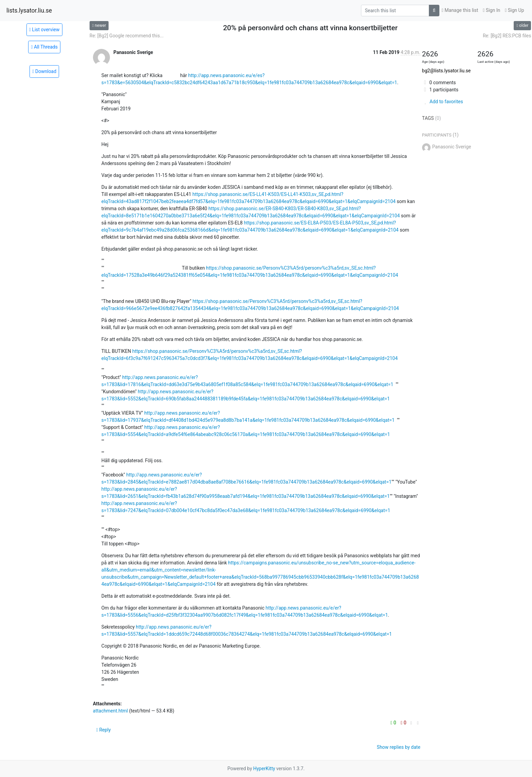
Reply (104, 730)
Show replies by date (399, 747)
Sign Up (514, 10)
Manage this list (460, 10)
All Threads (44, 47)
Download (44, 71)
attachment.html (110, 711)
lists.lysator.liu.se (29, 11)
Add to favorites (443, 102)
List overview (44, 30)
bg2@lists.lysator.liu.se (446, 71)
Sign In (491, 10)
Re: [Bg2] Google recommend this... (127, 36)
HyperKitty (264, 769)
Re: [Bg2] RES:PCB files (507, 36)
